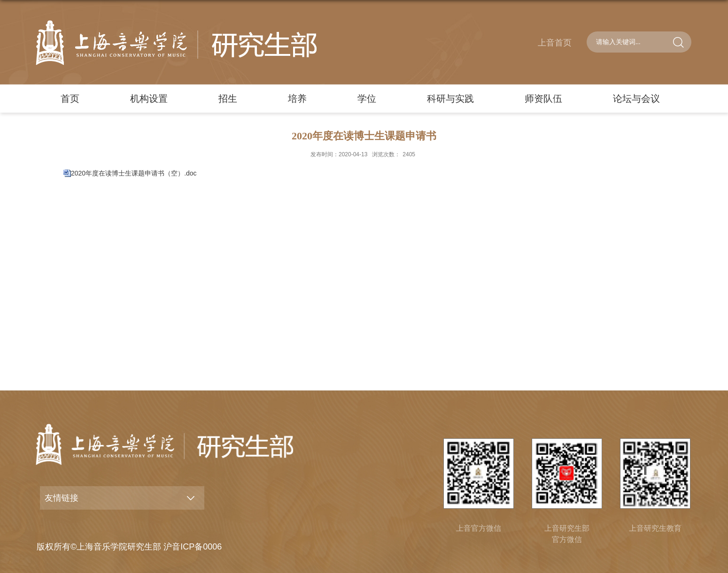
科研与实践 (450, 99)
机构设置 (149, 99)
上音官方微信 (479, 528)
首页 (70, 99)
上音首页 (555, 43)
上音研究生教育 (655, 528)
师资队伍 (543, 99)
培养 (297, 99)
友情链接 (62, 498)
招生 (228, 99)
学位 (367, 99)
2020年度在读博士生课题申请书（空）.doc (134, 173)
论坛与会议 (636, 99)
